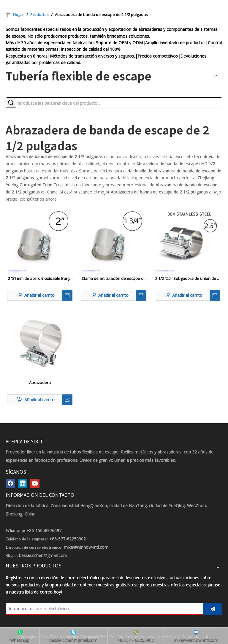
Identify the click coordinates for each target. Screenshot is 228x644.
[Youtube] (35, 483)
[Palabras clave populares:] (11, 103)
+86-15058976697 (44, 530)
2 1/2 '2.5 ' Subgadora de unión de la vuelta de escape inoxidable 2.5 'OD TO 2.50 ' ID (188, 279)
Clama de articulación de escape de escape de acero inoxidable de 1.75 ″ (114, 279)
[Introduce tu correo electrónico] (103, 609)
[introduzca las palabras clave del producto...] (119, 103)
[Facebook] (10, 483)
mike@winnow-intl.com (86, 547)
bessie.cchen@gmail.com (43, 555)
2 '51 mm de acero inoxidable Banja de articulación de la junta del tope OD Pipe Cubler (40, 279)
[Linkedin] (23, 483)
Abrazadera (40, 383)
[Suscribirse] (213, 609)
